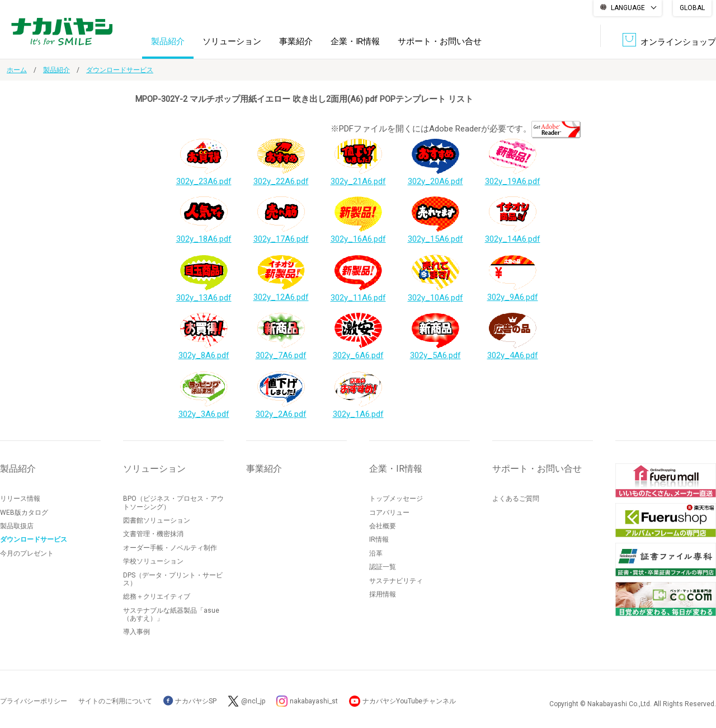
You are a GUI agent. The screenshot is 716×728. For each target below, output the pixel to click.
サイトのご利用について (115, 701)
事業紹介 (296, 41)
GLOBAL (692, 8)
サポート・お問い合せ (440, 41)
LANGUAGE (628, 8)
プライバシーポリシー (34, 701)
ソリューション (232, 41)
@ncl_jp (253, 701)
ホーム (17, 70)
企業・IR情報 (355, 41)
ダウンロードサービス (120, 70)
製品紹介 (168, 41)
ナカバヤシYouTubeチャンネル (409, 701)
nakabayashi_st (314, 701)
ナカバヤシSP (190, 701)
